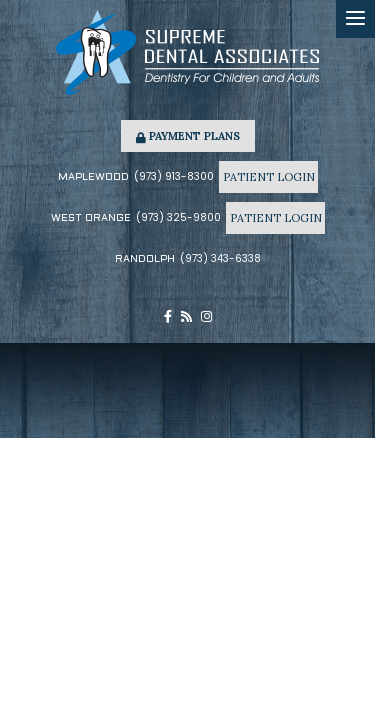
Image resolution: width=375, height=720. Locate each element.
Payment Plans (188, 136)
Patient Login (268, 177)
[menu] (355, 19)
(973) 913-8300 (174, 176)
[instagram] (206, 317)
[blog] (186, 317)
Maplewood (93, 177)
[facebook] (168, 317)
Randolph (145, 259)
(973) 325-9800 (178, 217)
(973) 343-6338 (220, 258)
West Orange (91, 218)
